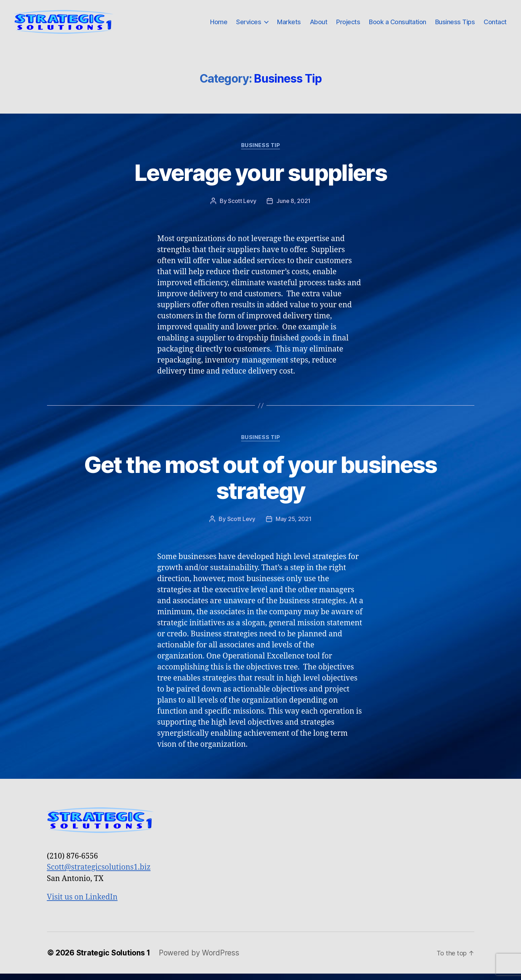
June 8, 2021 (293, 207)
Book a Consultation (398, 25)
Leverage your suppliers (260, 179)
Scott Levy (242, 207)
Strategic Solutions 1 (113, 959)
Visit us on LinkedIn (82, 904)
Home (219, 25)
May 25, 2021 (294, 525)
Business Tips (455, 25)
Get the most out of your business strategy (260, 484)
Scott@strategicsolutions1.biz (99, 874)
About (319, 25)
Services (249, 25)
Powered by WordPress (199, 959)
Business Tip (261, 151)
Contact (495, 25)
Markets (289, 25)
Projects (348, 25)
